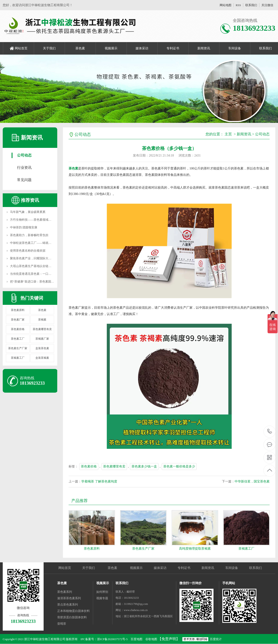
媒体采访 (142, 48)
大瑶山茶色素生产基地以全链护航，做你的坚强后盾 (44, 266)
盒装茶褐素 (42, 358)
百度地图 (137, 639)
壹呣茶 (62, 624)
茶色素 (80, 48)
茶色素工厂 (18, 339)
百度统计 (216, 639)
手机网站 (229, 583)
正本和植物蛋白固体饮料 (73, 611)
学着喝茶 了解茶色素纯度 (99, 481)
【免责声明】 (169, 639)
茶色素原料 (18, 310)
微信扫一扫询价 (191, 583)
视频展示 (111, 48)
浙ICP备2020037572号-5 (112, 639)
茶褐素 (42, 320)
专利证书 (173, 48)
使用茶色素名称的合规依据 (28, 251)
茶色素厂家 (18, 320)
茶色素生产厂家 (18, 348)
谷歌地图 (151, 639)
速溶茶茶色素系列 (69, 598)
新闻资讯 (204, 48)
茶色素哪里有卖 (42, 329)
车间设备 (235, 48)
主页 (228, 134)
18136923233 (270, 431)
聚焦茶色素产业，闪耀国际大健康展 (34, 258)
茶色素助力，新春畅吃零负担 (29, 235)
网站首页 (21, 48)
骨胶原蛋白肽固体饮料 (72, 617)
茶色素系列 (65, 592)
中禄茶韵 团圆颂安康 (24, 227)
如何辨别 (102, 592)
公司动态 (24, 155)
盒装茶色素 (42, 348)
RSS (238, 5)
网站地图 (226, 5)
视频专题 (102, 598)
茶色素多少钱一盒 (144, 466)
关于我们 (49, 48)
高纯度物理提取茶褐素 (195, 549)
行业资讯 (24, 168)
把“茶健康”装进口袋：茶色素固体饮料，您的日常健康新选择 (50, 282)
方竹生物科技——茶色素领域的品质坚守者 (38, 220)
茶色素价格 (18, 329)
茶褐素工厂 (18, 358)
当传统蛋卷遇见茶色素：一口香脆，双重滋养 (40, 274)
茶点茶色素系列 (68, 605)
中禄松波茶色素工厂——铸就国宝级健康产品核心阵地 (45, 243)
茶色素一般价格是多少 (179, 466)
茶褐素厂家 (42, 339)
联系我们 (251, 5)
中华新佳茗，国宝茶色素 (252, 481)
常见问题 (24, 180)
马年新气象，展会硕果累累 (28, 212)
